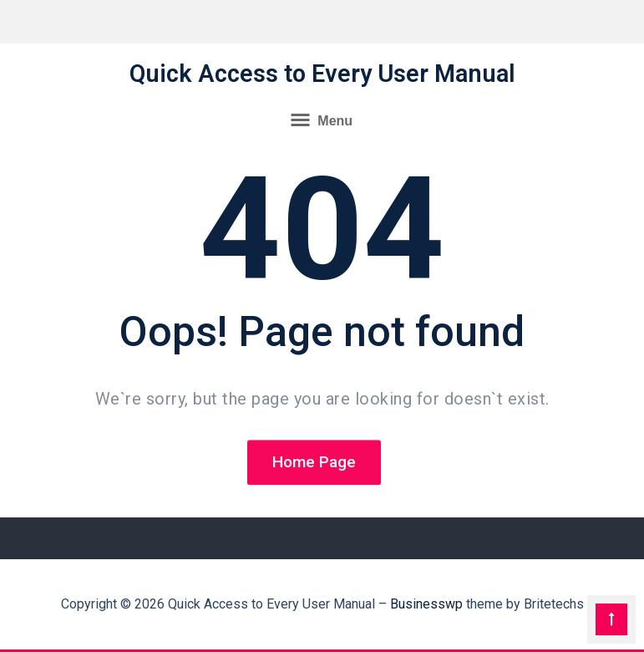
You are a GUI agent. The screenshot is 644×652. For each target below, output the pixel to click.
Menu (322, 120)
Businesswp (426, 604)
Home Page (314, 464)
